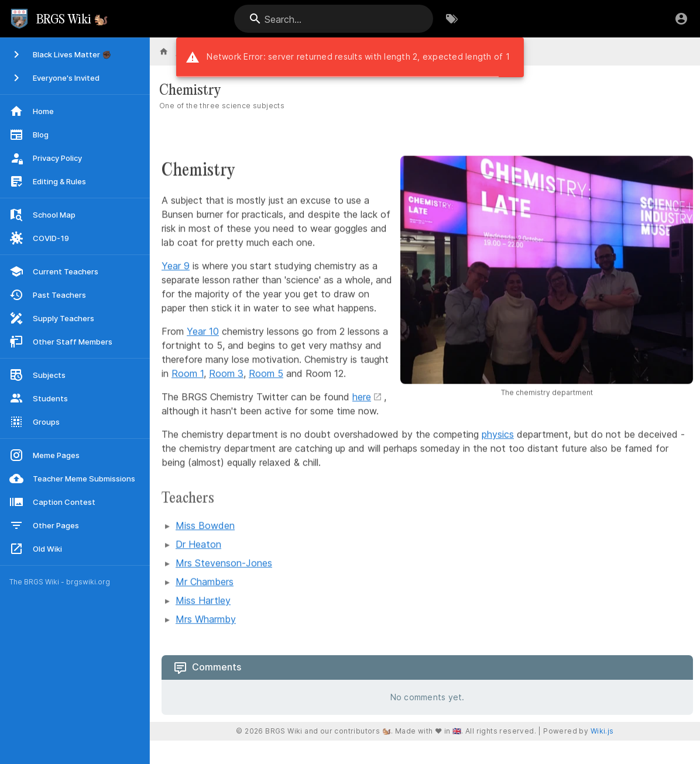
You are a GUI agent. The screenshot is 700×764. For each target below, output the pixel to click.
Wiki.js (602, 731)
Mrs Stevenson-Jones (224, 563)
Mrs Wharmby (206, 620)
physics (498, 435)
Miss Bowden (205, 526)
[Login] (681, 19)
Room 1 (188, 374)
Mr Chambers (205, 582)
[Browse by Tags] (452, 19)
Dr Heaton (198, 545)
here (362, 397)
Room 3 (226, 374)
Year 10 (203, 332)
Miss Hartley (203, 601)
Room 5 (266, 374)
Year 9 (176, 266)
